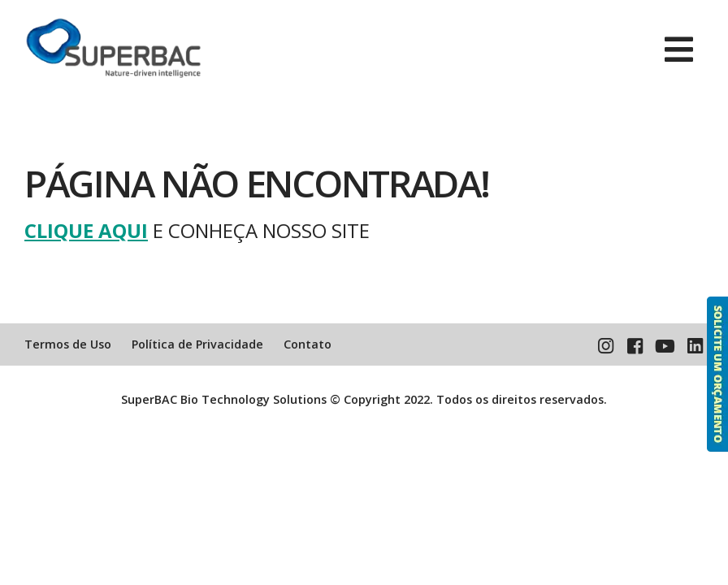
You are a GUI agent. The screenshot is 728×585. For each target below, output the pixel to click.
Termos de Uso (68, 344)
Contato (308, 344)
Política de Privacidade (197, 344)
